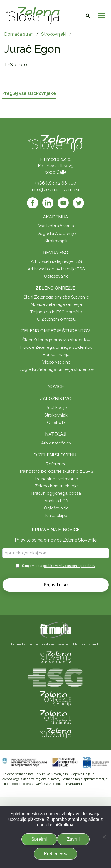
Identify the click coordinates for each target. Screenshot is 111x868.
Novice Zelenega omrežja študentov (56, 347)
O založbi (56, 422)
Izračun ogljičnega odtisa (56, 493)
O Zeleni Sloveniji (55, 455)
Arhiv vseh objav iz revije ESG (56, 269)
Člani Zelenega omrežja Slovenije (56, 297)
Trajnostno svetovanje (56, 479)
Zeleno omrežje (55, 288)
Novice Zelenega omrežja (56, 304)
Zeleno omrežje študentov (56, 331)
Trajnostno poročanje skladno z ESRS (56, 471)
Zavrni (73, 839)
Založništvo (56, 399)
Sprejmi (39, 839)
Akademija (55, 217)
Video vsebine (56, 362)
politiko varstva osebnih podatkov (69, 566)
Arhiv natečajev (56, 443)
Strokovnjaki (54, 34)
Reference (56, 464)
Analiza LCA (56, 501)
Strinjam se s (59, 566)
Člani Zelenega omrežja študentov (56, 340)
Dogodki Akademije (56, 234)
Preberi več (56, 854)
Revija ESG (56, 253)
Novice (56, 387)
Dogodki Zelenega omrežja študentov (56, 369)
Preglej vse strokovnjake (29, 94)
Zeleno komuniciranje (56, 486)
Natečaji (56, 434)
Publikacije (56, 408)
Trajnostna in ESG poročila (56, 312)
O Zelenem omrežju (56, 319)
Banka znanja (56, 355)
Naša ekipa (56, 516)
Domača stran (19, 34)
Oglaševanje (56, 276)
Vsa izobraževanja (56, 226)
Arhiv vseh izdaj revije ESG (56, 261)
